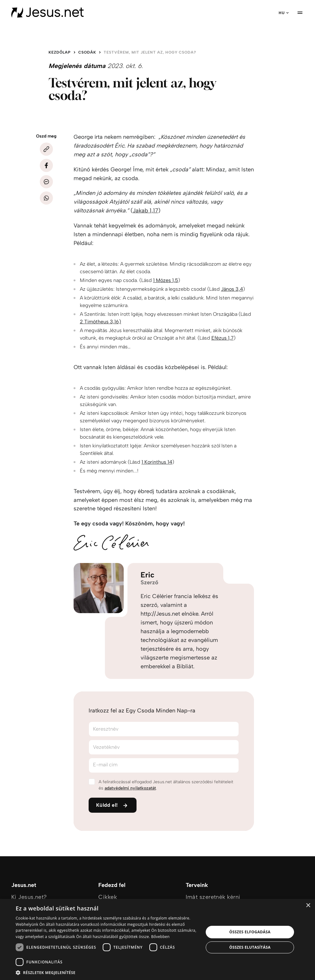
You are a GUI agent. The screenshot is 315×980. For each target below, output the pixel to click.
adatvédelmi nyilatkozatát (130, 788)
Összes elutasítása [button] (250, 947)
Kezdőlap (60, 52)
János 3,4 (232, 289)
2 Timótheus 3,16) (101, 322)
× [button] (308, 906)
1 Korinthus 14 (157, 462)
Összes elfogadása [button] (250, 932)
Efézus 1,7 (222, 338)
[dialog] (157, 939)
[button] (107, 972)
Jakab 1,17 (145, 211)
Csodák (87, 52)
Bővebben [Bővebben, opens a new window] (160, 937)
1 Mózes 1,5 (166, 280)
